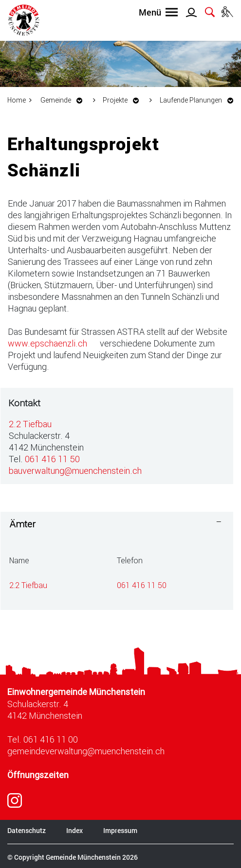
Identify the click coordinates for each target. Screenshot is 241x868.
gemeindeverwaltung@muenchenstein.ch (86, 751)
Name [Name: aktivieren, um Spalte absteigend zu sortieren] (19, 560)
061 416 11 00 (51, 739)
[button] (64, 100)
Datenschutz (27, 830)
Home (17, 100)
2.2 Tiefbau (30, 424)
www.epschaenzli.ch (53, 343)
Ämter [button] (23, 524)
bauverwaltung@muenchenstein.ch (75, 470)
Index (74, 830)
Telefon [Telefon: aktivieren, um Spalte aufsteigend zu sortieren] (130, 560)
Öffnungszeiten (38, 775)
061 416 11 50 (52, 459)
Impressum (120, 830)
